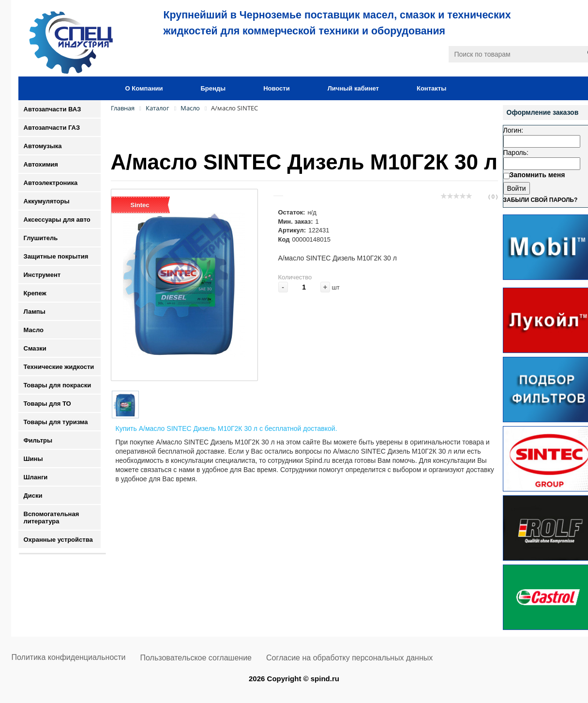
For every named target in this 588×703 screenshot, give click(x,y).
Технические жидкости (59, 367)
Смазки (35, 348)
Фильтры (38, 440)
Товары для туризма (56, 422)
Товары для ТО (47, 404)
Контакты (431, 88)
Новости (277, 88)
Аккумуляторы (47, 201)
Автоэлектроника (51, 183)
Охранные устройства (58, 540)
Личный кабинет (353, 88)
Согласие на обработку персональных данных (349, 658)
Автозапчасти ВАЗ (53, 109)
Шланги (36, 477)
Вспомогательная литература (52, 518)
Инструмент (42, 275)
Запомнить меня (537, 175)
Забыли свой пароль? (541, 200)
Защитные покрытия (56, 256)
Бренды (213, 88)
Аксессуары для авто (57, 220)
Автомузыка (43, 146)
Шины (33, 459)
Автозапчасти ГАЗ (52, 128)
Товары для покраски (58, 385)
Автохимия (41, 164)
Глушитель (41, 238)
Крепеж (35, 293)
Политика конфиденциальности (69, 657)
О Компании (144, 88)
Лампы (35, 312)
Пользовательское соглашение (196, 658)
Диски (33, 496)
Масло (34, 330)
